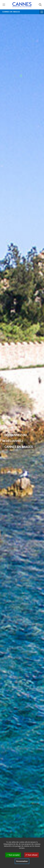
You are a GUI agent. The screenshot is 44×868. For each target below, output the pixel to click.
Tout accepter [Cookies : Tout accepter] (13, 855)
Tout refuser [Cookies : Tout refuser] (31, 855)
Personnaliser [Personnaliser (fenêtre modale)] (22, 861)
